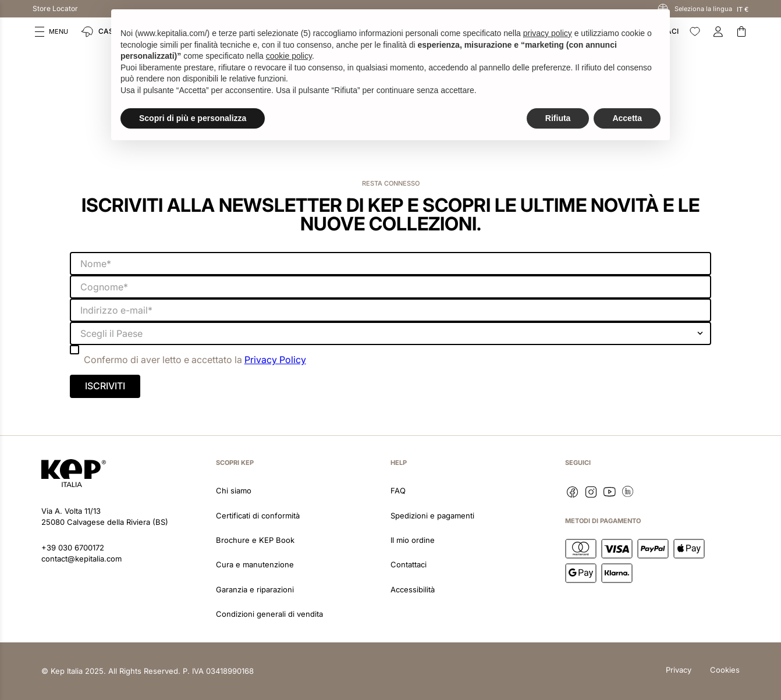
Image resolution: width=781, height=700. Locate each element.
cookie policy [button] (289, 56)
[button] (52, 31)
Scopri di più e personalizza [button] (193, 118)
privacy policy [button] (548, 33)
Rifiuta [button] (558, 118)
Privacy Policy (275, 360)
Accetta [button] (627, 118)
